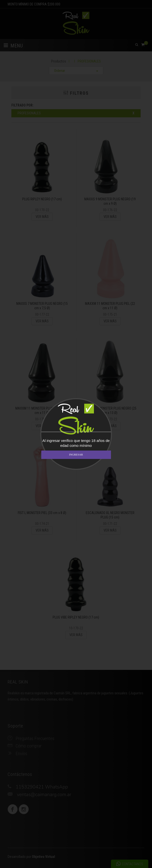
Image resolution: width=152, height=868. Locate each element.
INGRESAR (76, 455)
